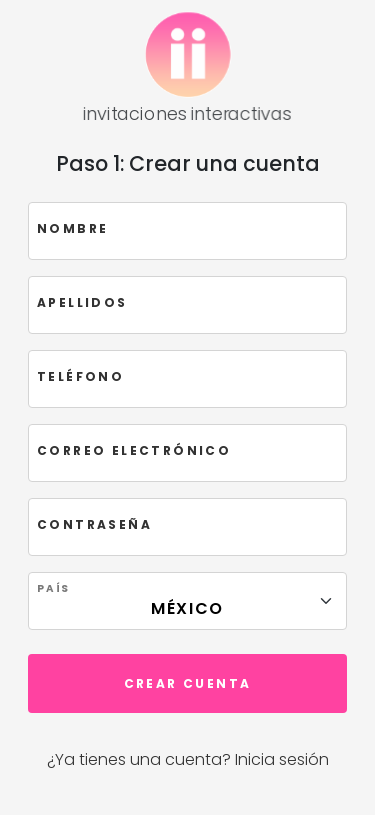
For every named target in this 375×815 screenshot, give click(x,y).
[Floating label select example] (187, 601)
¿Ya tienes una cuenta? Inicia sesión (188, 759)
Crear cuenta (188, 683)
